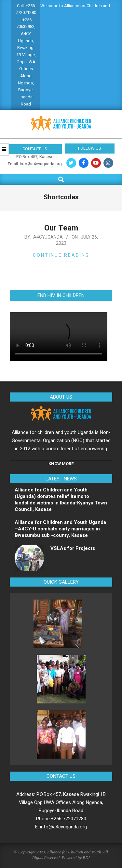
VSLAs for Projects (73, 548)
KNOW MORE (61, 464)
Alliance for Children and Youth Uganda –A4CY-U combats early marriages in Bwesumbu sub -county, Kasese (60, 529)
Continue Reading (61, 255)
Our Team (61, 228)
